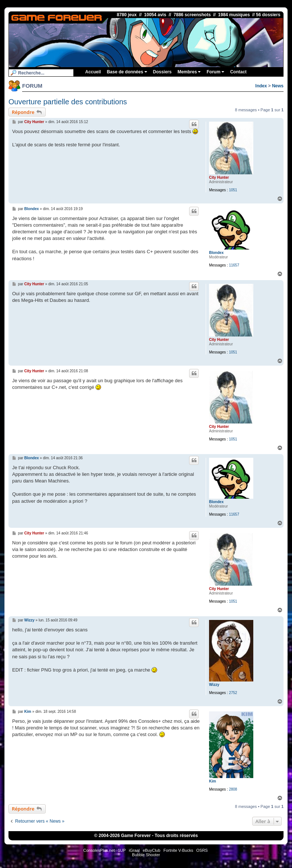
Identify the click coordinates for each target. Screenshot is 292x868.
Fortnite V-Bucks (178, 850)
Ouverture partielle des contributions (68, 102)
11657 (234, 265)
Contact (238, 72)
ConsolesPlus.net (99, 850)
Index (261, 86)
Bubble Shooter (146, 855)
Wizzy (214, 685)
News (278, 86)
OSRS (202, 850)
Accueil (93, 72)
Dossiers (162, 72)
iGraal (134, 850)
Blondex (216, 253)
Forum (215, 72)
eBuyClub (152, 850)
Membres (189, 72)
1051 (233, 190)
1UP (122, 850)
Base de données (127, 72)
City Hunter (219, 177)
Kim (213, 781)
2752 (233, 693)
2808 (233, 789)
